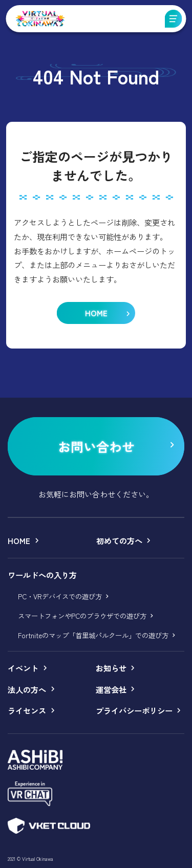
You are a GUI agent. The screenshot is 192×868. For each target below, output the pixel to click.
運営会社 (111, 689)
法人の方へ (27, 689)
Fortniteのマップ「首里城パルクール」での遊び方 (93, 635)
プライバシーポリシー (134, 710)
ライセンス (27, 710)
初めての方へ (119, 540)
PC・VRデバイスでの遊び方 (60, 596)
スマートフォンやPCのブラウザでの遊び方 (82, 616)
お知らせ (111, 668)
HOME (19, 540)
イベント (23, 668)
